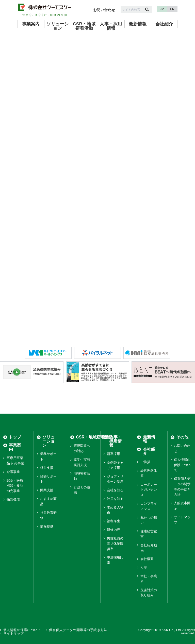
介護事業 (13, 472)
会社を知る (115, 490)
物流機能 (13, 499)
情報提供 (47, 526)
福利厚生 (113, 521)
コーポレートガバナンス (149, 490)
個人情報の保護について (182, 465)
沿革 (144, 567)
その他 (182, 437)
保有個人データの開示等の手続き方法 (78, 630)
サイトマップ (14, 633)
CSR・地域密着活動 (84, 26)
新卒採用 (113, 454)
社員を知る (115, 499)
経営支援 (47, 468)
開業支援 (47, 490)
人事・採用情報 (111, 26)
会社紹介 (164, 24)
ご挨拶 (145, 462)
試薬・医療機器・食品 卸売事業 (15, 486)
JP (162, 9)
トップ (15, 437)
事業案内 (31, 24)
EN (172, 9)
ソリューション (58, 26)
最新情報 (138, 24)
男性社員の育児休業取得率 (115, 544)
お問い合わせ (104, 10)
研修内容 (113, 530)
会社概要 (147, 559)
